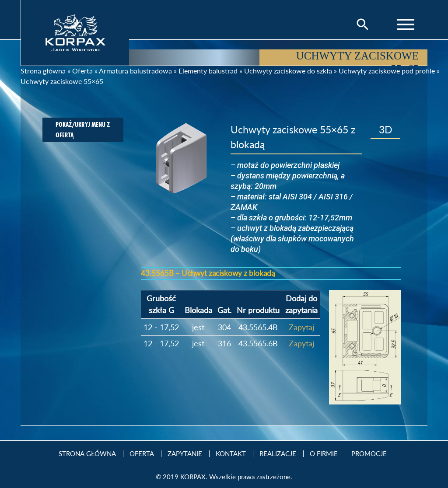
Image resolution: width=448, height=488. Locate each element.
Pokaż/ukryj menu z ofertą (83, 130)
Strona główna (43, 71)
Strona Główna (87, 454)
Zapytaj (301, 327)
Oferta (82, 71)
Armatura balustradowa (135, 71)
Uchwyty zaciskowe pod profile (387, 71)
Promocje (369, 454)
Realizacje (278, 454)
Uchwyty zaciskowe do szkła (288, 71)
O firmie (324, 454)
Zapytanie (185, 454)
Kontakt (231, 454)
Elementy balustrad (208, 71)
